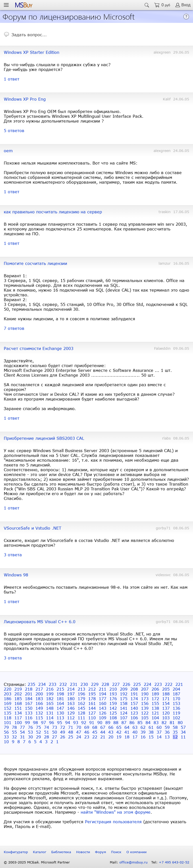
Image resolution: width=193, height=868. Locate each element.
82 (164, 722)
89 (108, 722)
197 (71, 694)
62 (143, 727)
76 (30, 727)
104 (155, 718)
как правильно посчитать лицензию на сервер (53, 212)
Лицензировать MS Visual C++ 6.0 (40, 622)
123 (134, 713)
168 (18, 703)
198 (60, 694)
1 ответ (12, 79)
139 (145, 708)
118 (8, 718)
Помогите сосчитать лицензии (35, 263)
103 (166, 718)
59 (167, 727)
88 (116, 722)
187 (176, 694)
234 (42, 684)
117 (18, 718)
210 (113, 689)
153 (176, 703)
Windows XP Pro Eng (25, 99)
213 (81, 689)
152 (8, 708)
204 (176, 689)
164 (60, 703)
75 (38, 727)
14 (159, 737)
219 (18, 689)
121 (155, 713)
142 (113, 708)
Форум (101, 852)
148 (50, 708)
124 (124, 713)
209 (124, 689)
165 (50, 703)
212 (92, 689)
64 (127, 727)
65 (119, 727)
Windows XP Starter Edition (32, 52)
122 (145, 713)
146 (71, 708)
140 (134, 708)
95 (60, 722)
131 (50, 713)
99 (27, 722)
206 (155, 689)
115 (39, 718)
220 (8, 689)
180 (71, 699)
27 (55, 737)
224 (148, 684)
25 (71, 737)
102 (176, 718)
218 (29, 689)
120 (166, 713)
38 (151, 732)
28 (46, 737)
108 (113, 718)
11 (183, 737)
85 (140, 722)
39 (143, 732)
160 (103, 703)
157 (134, 703)
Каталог (40, 852)
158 (124, 703)
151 (18, 708)
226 (126, 684)
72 (63, 727)
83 (156, 722)
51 (46, 732)
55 (14, 732)
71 (71, 727)
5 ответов (14, 130)
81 (172, 722)
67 (103, 727)
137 (166, 708)
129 (71, 713)
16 (143, 737)
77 (22, 727)
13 (167, 737)
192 (124, 694)
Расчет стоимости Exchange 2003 (39, 348)
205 (166, 689)
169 (8, 703)
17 (135, 737)
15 (151, 737)
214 (71, 689)
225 (137, 684)
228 (105, 684)
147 (60, 708)
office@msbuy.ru (133, 862)
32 (14, 737)
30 (30, 737)
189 (155, 694)
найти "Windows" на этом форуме (116, 812)
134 (18, 713)
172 (155, 699)
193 (113, 694)
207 (145, 689)
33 (6, 737)
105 (145, 718)
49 (63, 732)
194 (103, 694)
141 (124, 708)
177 (103, 699)
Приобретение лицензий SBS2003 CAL (44, 438)
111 (81, 718)
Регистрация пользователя (113, 822)
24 (79, 737)
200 (39, 694)
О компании (136, 852)
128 (81, 713)
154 (166, 703)
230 (84, 684)
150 (29, 708)
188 (166, 694)
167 (29, 703)
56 (6, 732)
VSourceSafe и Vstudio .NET (33, 528)
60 (159, 727)
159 (113, 703)
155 (155, 703)
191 (134, 694)
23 (87, 737)
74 (46, 727)
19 (119, 737)
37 (159, 732)
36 (167, 732)
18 (127, 737)
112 (71, 718)
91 (92, 722)
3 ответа (13, 555)
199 (50, 694)
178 (92, 699)
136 (176, 708)
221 (179, 684)
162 (81, 703)
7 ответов (14, 328)
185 (18, 699)
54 (22, 732)
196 (81, 694)
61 (151, 727)
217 (39, 689)
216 (50, 689)
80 (180, 722)
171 (166, 699)
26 (63, 737)
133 (29, 713)
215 (60, 689)
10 (6, 742)
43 (111, 732)
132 (39, 713)
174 (134, 699)
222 (169, 684)
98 (35, 722)
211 (103, 689)
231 (74, 684)
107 (124, 718)
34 (183, 732)
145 (81, 708)
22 (95, 737)
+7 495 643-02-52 (174, 862)
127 (92, 713)
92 (84, 722)
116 (29, 718)
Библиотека (61, 852)
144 (92, 708)
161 (92, 703)
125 (113, 713)
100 (18, 722)
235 (31, 684)
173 (145, 699)
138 (155, 708)
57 (183, 727)
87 (124, 722)
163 (71, 703)
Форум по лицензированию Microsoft (69, 16)
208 (134, 689)
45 (95, 732)
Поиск (116, 852)
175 (124, 699)
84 (148, 722)
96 (52, 722)
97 (43, 722)
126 (103, 713)
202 (18, 694)
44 (103, 732)
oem (8, 151)
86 (132, 722)
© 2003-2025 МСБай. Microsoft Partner (37, 862)
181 (60, 699)
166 (39, 703)
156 (145, 703)
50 (55, 732)
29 (38, 737)
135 (8, 713)
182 (50, 699)
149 (39, 708)
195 (92, 694)
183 (39, 699)
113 (60, 718)
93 (76, 722)
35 (175, 732)
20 (111, 737)
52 (38, 732)
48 (71, 732)
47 (79, 732)
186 (8, 699)
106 (134, 718)
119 (176, 713)
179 (81, 699)
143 (103, 708)
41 (127, 732)
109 (103, 718)
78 (14, 727)
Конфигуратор (16, 852)
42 (119, 732)
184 (29, 699)
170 (176, 699)
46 (87, 732)
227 (116, 684)
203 (8, 694)
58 (175, 727)
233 (53, 684)
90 (100, 722)
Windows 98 (16, 575)
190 (145, 694)
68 (95, 727)
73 (55, 727)
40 (135, 732)
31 (22, 737)
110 (92, 718)
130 (60, 713)
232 (63, 684)
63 (135, 727)
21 (103, 737)
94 (68, 722)
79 (6, 727)
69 (87, 727)
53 (30, 732)
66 (111, 727)
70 (79, 727)
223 (158, 684)
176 (113, 699)
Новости (83, 852)
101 (8, 722)
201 (29, 694)
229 (95, 684)
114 (50, 718)
